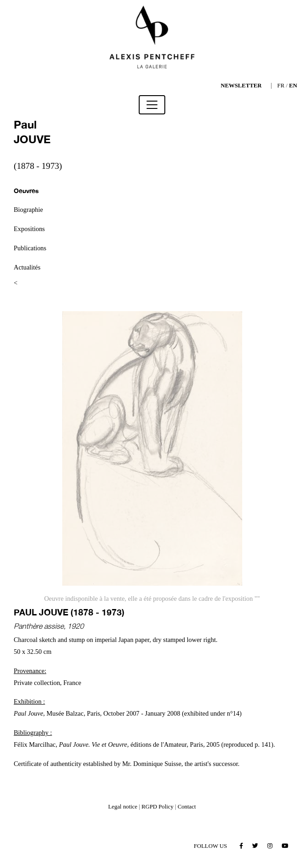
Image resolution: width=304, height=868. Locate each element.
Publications (30, 248)
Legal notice (123, 807)
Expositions (29, 229)
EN (293, 86)
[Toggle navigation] (152, 105)
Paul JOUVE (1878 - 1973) (69, 612)
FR (281, 86)
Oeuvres (26, 191)
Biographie (28, 210)
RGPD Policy (157, 807)
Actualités (27, 267)
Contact (187, 807)
